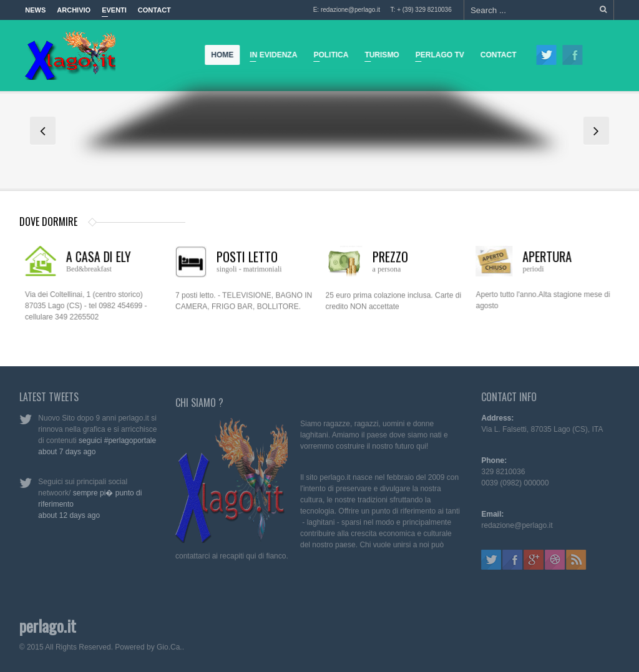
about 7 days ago (64, 452)
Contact (154, 10)
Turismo (379, 57)
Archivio (74, 10)
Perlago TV (437, 57)
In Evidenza (271, 57)
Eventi (114, 13)
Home (223, 55)
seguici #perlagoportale (115, 441)
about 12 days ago (66, 515)
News (35, 10)
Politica (328, 57)
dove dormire (48, 222)
